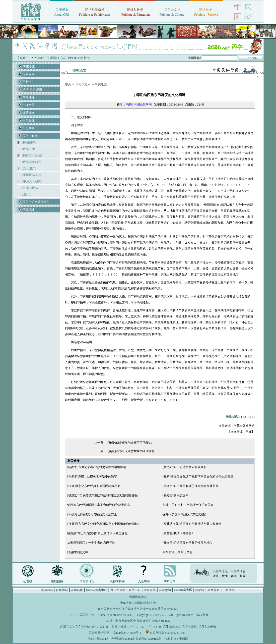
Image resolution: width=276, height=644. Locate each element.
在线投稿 (57, 581)
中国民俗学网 (143, 105)
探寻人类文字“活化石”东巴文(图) (184, 514)
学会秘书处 (88, 627)
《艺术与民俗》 (30, 188)
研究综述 (29, 210)
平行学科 (29, 128)
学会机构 (47, 590)
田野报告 (29, 82)
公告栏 (28, 581)
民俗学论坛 (87, 581)
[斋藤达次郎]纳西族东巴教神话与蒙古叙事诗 (192, 524)
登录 (243, 576)
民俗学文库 (83, 84)
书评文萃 (29, 105)
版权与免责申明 (97, 590)
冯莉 (129, 105)
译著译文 (29, 113)
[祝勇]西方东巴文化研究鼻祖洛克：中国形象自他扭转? (103, 524)
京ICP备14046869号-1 (127, 633)
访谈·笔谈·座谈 (32, 90)
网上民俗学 (118, 590)
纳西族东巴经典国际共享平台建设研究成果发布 (99, 505)
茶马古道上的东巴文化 (178, 552)
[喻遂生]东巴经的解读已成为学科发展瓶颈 (191, 486)
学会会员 (150, 590)
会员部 (192, 627)
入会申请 (144, 581)
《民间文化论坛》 (32, 156)
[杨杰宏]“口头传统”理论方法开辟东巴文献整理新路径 (103, 495)
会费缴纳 (165, 590)
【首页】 (22, 58)
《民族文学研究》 (32, 162)
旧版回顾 (229, 590)
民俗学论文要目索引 (36, 202)
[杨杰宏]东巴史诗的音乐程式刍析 (185, 467)
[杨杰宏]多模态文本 (176, 495)
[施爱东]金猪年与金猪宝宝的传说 (130, 443)
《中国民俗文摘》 (32, 175)
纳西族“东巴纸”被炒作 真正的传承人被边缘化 (97, 533)
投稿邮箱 (174, 627)
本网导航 (213, 590)
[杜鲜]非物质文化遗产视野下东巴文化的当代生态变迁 (198, 477)
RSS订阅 (170, 581)
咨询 (234, 576)
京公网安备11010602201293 (168, 633)
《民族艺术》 (29, 149)
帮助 (225, 576)
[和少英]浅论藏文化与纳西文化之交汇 (92, 514)
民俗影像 (29, 120)
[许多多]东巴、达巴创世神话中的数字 (92, 477)
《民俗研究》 (29, 143)
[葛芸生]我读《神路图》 (179, 533)
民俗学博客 (117, 581)
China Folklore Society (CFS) (116, 615)
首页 (68, 84)
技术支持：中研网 (176, 639)
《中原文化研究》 (32, 181)
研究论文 (101, 84)
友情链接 (77, 590)
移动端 (200, 590)
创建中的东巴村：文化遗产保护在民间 (188, 505)
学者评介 (29, 97)
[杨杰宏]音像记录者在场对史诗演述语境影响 (97, 467)
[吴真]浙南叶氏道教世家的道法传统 (131, 451)
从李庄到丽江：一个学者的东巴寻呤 (91, 543)
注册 (216, 576)
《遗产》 (26, 194)
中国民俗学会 (86, 615)
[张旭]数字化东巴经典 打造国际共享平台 (94, 486)
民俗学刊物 (30, 136)
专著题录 (29, 74)
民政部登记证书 (99, 633)
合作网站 (62, 590)
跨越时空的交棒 (78, 552)
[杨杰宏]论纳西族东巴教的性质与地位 (188, 543)
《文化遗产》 (29, 168)
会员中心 (135, 590)
